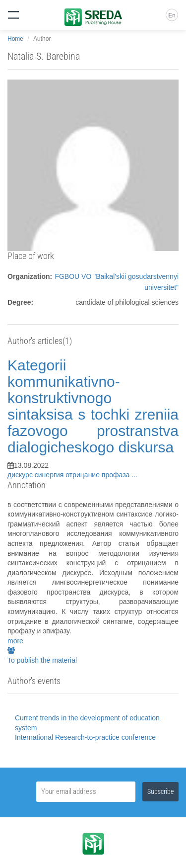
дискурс (21, 475)
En (172, 15)
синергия (50, 475)
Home (15, 39)
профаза (117, 475)
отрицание (84, 475)
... (134, 475)
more (15, 641)
